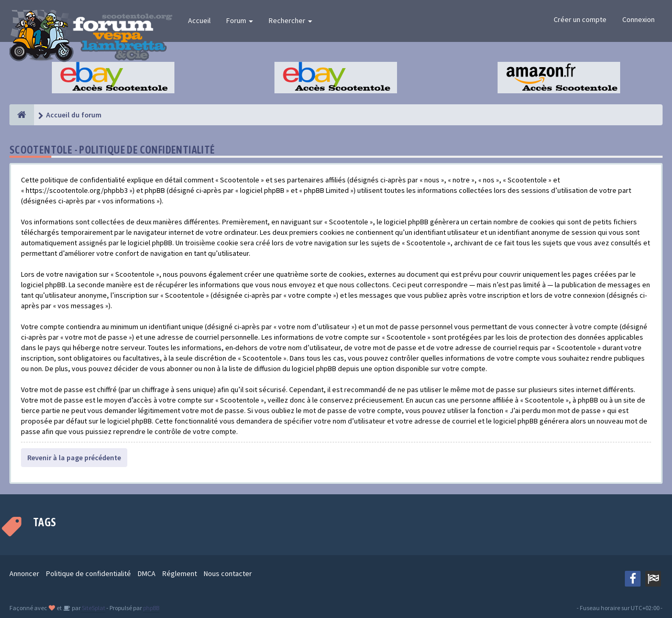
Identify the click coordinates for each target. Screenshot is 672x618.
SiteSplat (93, 608)
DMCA (147, 573)
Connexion (638, 19)
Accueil (199, 20)
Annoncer (24, 573)
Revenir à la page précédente (74, 458)
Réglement (180, 573)
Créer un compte (580, 19)
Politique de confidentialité (89, 573)
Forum (240, 20)
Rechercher (290, 20)
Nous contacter (228, 573)
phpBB (151, 608)
